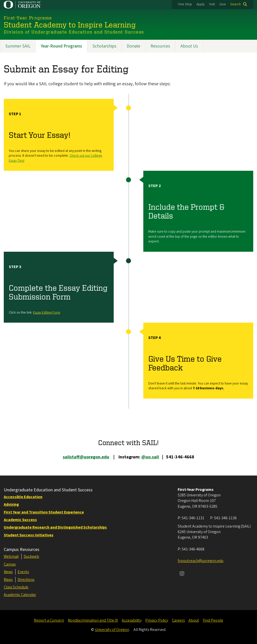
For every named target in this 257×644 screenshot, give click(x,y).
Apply (201, 4)
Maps (8, 580)
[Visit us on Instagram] (182, 574)
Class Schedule (16, 587)
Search (235, 4)
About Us (189, 46)
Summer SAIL (18, 46)
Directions (26, 580)
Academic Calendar (20, 595)
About (194, 620)
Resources (160, 46)
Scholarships (104, 46)
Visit (212, 4)
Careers (178, 620)
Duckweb (31, 556)
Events (23, 572)
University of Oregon (112, 630)
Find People (213, 620)
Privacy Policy (157, 620)
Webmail (11, 556)
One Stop (185, 4)
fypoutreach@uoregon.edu (201, 561)
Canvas (10, 564)
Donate (134, 46)
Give (223, 4)
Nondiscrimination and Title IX (93, 620)
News (8, 572)
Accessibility (132, 620)
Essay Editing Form (47, 313)
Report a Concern (49, 620)
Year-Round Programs (61, 46)
